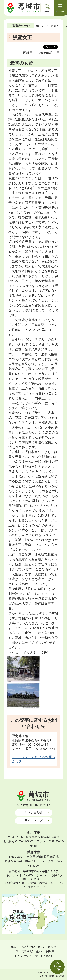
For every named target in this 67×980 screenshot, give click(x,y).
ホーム (40, 26)
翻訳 (13, 947)
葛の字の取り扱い (32, 947)
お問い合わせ (34, 812)
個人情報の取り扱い (29, 951)
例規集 (50, 951)
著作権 (52, 947)
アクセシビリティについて (35, 956)
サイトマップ (34, 820)
